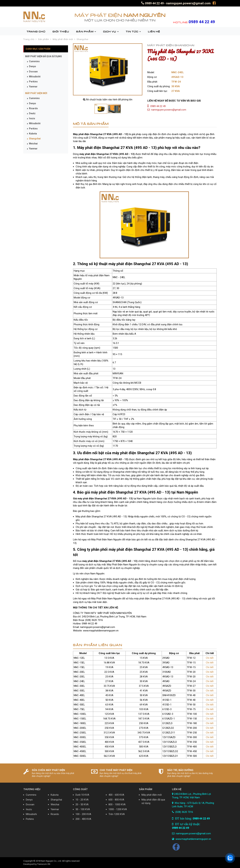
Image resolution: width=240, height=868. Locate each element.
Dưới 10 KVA (82, 795)
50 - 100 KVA (83, 809)
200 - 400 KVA (83, 819)
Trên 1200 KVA (117, 814)
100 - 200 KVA (83, 814)
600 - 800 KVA (116, 800)
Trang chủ (29, 39)
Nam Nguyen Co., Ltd (51, 861)
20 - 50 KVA (82, 804)
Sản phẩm (43, 39)
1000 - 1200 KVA (118, 809)
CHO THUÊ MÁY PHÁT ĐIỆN (116, 770)
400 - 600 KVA (116, 795)
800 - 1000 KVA (117, 804)
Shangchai (82, 39)
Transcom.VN (44, 864)
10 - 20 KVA (82, 800)
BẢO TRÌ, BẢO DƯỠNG (180, 770)
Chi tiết (210, 658)
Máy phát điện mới (63, 39)
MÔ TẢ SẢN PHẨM (91, 124)
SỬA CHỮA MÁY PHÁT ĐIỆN (48, 770)
